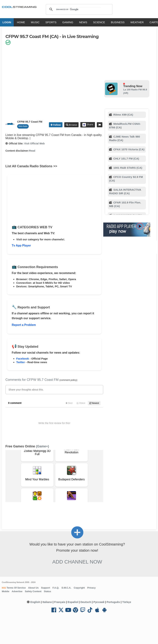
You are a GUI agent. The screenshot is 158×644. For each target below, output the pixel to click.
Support (46, 588)
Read (32, 151)
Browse (73, 125)
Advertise (17, 591)
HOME (21, 22)
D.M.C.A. (66, 588)
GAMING (68, 22)
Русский (99, 602)
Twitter (21, 362)
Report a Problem (24, 325)
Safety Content (33, 591)
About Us (33, 588)
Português (113, 602)
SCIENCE (99, 22)
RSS (4, 588)
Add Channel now (77, 562)
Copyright (79, 588)
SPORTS (51, 22)
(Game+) (43, 446)
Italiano (47, 602)
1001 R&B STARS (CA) (127, 168)
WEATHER (137, 22)
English (35, 602)
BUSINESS (118, 22)
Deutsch (86, 602)
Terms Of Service (16, 588)
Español (73, 602)
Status (47, 591)
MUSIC (35, 22)
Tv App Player (21, 245)
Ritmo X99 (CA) (123, 115)
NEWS (83, 22)
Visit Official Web (34, 143)
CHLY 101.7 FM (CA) (126, 159)
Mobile (6, 591)
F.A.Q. (56, 588)
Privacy (91, 588)
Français (60, 602)
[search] (79, 9)
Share (88, 125)
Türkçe (127, 602)
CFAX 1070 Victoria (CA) (129, 149)
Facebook (23, 359)
